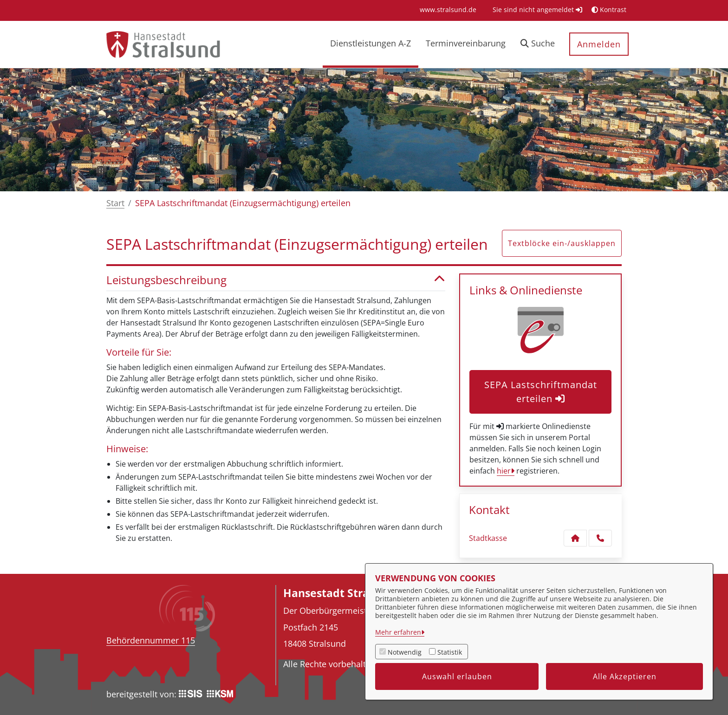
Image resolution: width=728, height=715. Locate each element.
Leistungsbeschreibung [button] (276, 280)
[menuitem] (448, 10)
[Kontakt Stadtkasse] (575, 538)
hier (504, 471)
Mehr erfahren (398, 632)
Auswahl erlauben (457, 676)
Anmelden (599, 44)
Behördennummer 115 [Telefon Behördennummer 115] (151, 640)
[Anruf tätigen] (600, 538)
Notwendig (405, 652)
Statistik (450, 652)
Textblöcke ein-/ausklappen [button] (562, 243)
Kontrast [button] (609, 10)
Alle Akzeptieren (625, 676)
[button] (538, 44)
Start (115, 203)
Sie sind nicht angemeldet (537, 10)
